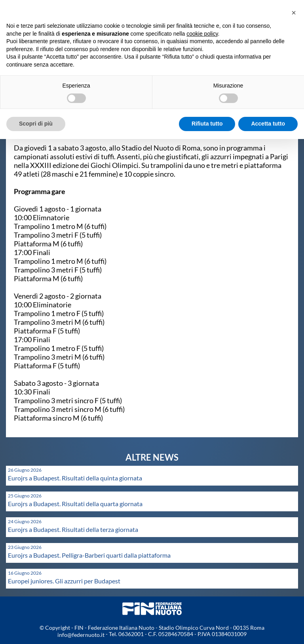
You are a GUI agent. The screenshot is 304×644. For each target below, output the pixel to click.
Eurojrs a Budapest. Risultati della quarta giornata (75, 504)
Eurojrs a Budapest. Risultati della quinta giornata (75, 478)
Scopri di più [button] (36, 124)
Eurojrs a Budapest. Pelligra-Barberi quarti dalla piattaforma (89, 555)
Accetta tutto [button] (268, 124)
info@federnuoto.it (81, 635)
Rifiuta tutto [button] (207, 124)
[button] (294, 13)
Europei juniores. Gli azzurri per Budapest (64, 581)
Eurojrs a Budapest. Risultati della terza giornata (73, 529)
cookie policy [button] (202, 34)
